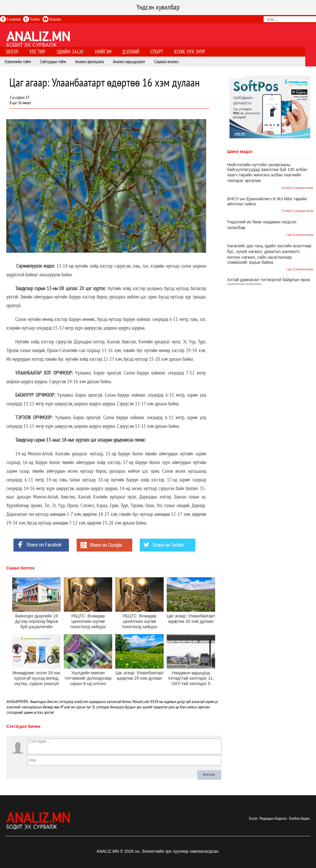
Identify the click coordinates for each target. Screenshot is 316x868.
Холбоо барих (299, 818)
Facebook (10, 19)
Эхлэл (253, 818)
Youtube (52, 19)
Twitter (32, 19)
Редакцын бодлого (273, 818)
